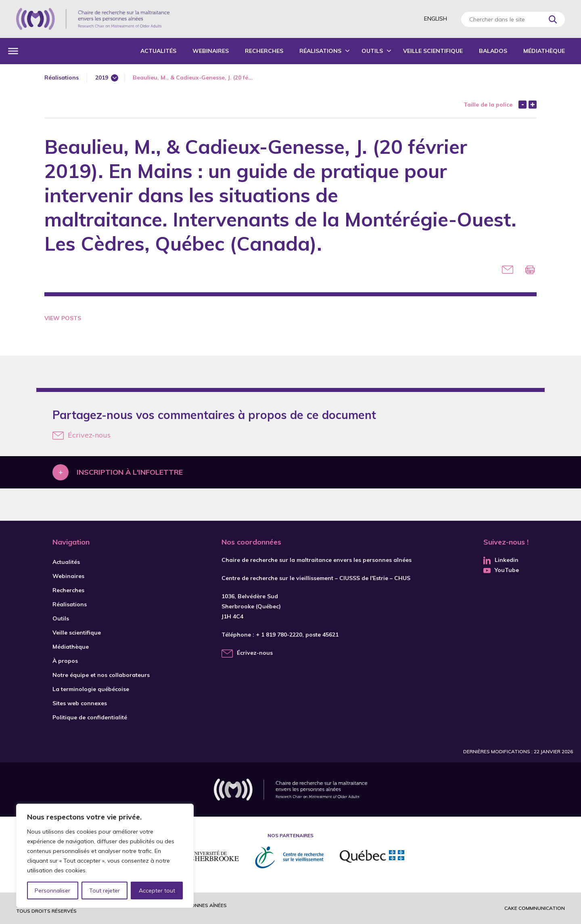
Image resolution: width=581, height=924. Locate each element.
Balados (493, 51)
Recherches (264, 51)
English (436, 19)
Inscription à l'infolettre (130, 472)
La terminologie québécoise (91, 689)
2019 (102, 78)
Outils (372, 51)
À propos (65, 661)
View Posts (63, 318)
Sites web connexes (80, 703)
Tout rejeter (104, 890)
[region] (105, 856)
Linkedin (501, 560)
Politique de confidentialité (90, 717)
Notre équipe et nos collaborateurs (101, 675)
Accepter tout (157, 890)
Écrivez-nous (82, 435)
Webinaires (211, 51)
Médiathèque (544, 51)
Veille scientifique (433, 51)
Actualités (158, 51)
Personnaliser (53, 890)
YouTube (501, 570)
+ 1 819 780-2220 (279, 635)
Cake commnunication (535, 908)
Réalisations (320, 51)
